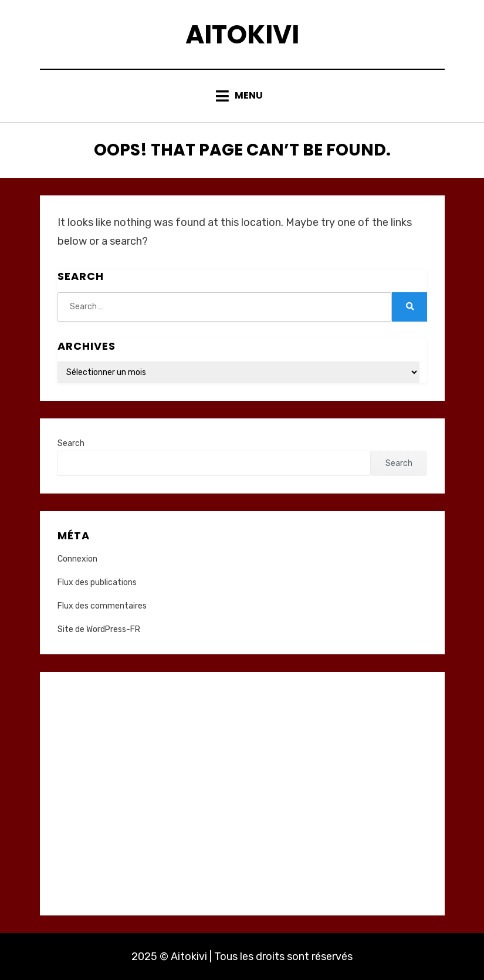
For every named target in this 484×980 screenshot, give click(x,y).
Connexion (77, 559)
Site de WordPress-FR (99, 629)
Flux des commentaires (102, 606)
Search (71, 443)
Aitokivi (242, 34)
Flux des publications (97, 582)
